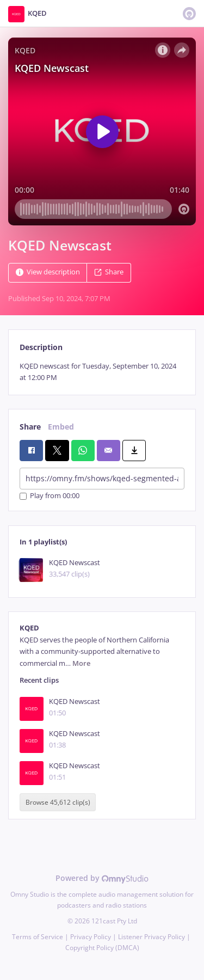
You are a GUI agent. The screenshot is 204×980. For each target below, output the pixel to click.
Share (109, 272)
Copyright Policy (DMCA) (102, 948)
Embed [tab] (61, 427)
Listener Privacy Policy (152, 937)
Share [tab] (30, 427)
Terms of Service (38, 937)
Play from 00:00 (50, 496)
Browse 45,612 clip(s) (58, 802)
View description (48, 272)
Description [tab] (41, 347)
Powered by (102, 878)
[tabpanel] (102, 372)
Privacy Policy (91, 937)
